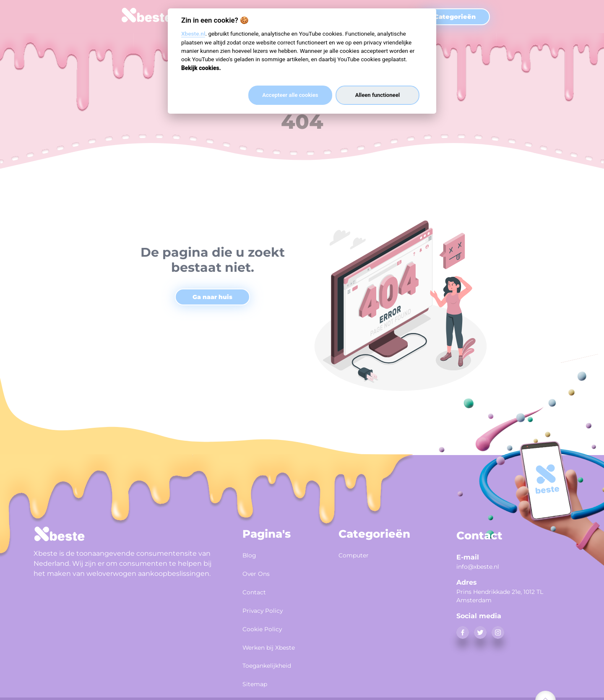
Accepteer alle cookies (290, 95)
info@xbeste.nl (478, 567)
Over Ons (260, 571)
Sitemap (258, 669)
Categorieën (455, 17)
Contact (257, 587)
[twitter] (480, 632)
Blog (251, 554)
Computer (358, 554)
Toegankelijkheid (275, 653)
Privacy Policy (269, 604)
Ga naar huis (212, 297)
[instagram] (498, 632)
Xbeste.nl (193, 34)
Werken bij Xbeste (277, 636)
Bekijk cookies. (201, 68)
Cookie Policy (268, 620)
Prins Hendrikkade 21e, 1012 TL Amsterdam (500, 596)
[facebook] (463, 632)
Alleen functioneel (377, 95)
